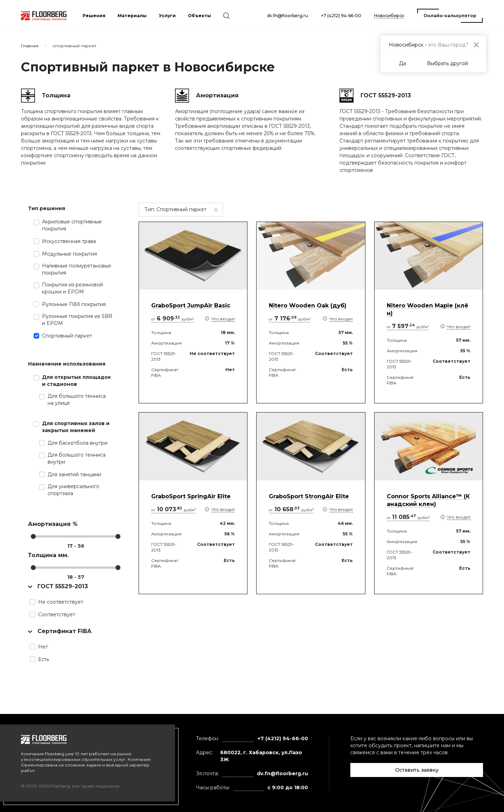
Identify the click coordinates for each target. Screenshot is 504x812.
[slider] (33, 536)
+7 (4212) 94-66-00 (341, 16)
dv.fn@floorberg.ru (288, 16)
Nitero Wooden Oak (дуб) (308, 306)
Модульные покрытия (69, 254)
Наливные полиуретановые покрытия (77, 269)
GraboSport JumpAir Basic (191, 306)
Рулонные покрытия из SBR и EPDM (77, 320)
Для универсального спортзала (73, 490)
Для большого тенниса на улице (77, 400)
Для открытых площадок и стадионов (76, 381)
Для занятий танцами (74, 474)
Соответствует (57, 615)
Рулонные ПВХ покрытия (74, 304)
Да (402, 63)
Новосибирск (389, 16)
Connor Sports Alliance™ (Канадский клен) (428, 500)
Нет (43, 647)
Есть (44, 659)
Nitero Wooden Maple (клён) (428, 309)
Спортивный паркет (67, 336)
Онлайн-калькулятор (450, 16)
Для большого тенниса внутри (77, 458)
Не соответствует (61, 602)
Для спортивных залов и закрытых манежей (76, 427)
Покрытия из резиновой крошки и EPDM (72, 288)
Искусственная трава (69, 241)
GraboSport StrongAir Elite (309, 496)
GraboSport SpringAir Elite (191, 496)
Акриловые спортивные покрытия (72, 225)
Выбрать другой (447, 63)
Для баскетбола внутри (78, 443)
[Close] (476, 45)
